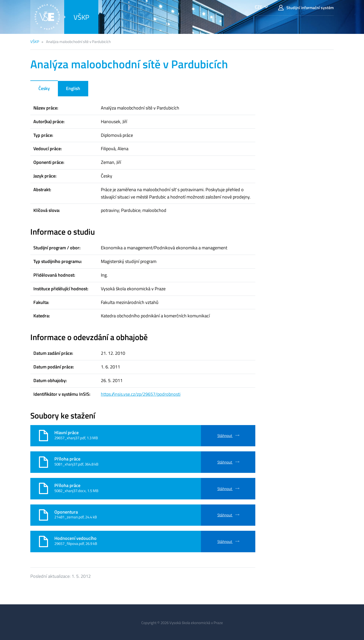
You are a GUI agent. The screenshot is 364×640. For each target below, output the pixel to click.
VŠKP (81, 17)
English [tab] (73, 88)
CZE (259, 7)
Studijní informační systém (306, 8)
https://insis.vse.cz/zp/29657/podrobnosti (141, 394)
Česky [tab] (44, 88)
